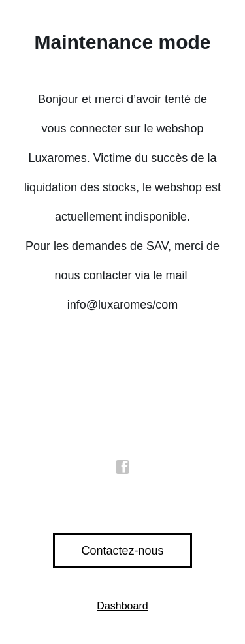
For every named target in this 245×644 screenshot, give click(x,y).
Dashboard (122, 606)
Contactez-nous (122, 551)
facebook (123, 467)
